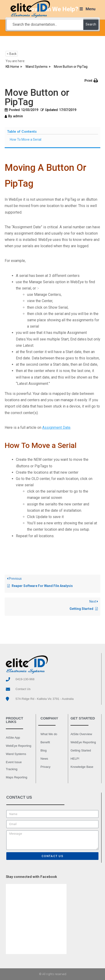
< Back (12, 54)
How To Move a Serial (26, 139)
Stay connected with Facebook (31, 877)
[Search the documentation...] (45, 24)
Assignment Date (56, 427)
